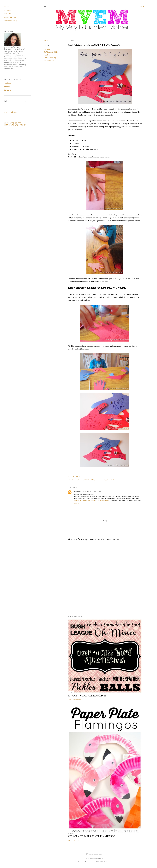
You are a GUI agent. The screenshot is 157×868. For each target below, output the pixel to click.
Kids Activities (49, 61)
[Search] (141, 7)
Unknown (78, 491)
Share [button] (46, 41)
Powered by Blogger (94, 854)
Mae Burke (100, 858)
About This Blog (10, 17)
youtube (8, 83)
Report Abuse (10, 112)
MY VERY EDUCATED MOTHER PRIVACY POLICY (15, 124)
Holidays (47, 55)
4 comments (77, 700)
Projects (8, 14)
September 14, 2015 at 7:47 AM (92, 491)
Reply (76, 504)
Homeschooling (50, 58)
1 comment (76, 840)
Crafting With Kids (51, 52)
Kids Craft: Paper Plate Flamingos (91, 836)
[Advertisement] (105, 561)
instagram (8, 90)
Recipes (7, 10)
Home (7, 7)
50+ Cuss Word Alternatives (87, 696)
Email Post (76, 477)
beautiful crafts (103, 500)
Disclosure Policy (11, 21)
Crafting (47, 49)
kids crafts (91, 500)
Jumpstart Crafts (80, 500)
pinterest (8, 87)
